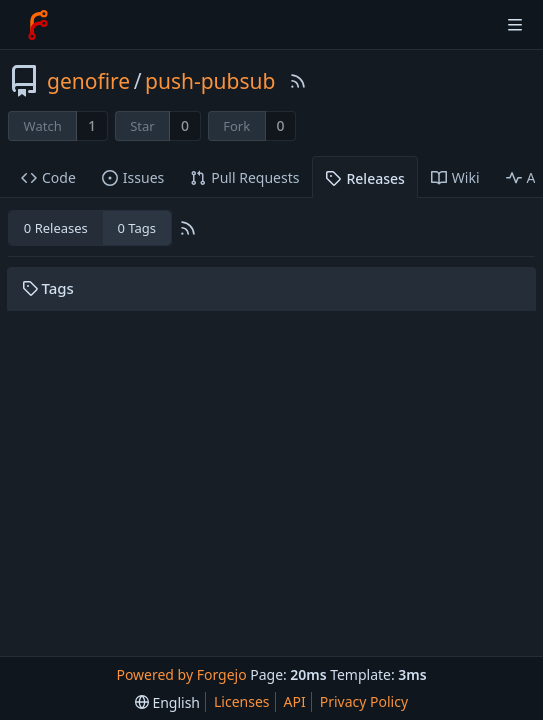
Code (48, 177)
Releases (364, 178)
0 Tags (136, 228)
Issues (133, 177)
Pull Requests (244, 177)
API (295, 701)
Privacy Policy (364, 701)
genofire (88, 81)
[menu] (167, 702)
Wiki (455, 177)
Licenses (242, 701)
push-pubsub (210, 81)
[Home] (38, 25)
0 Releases (56, 228)
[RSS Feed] (298, 81)
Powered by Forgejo (181, 674)
